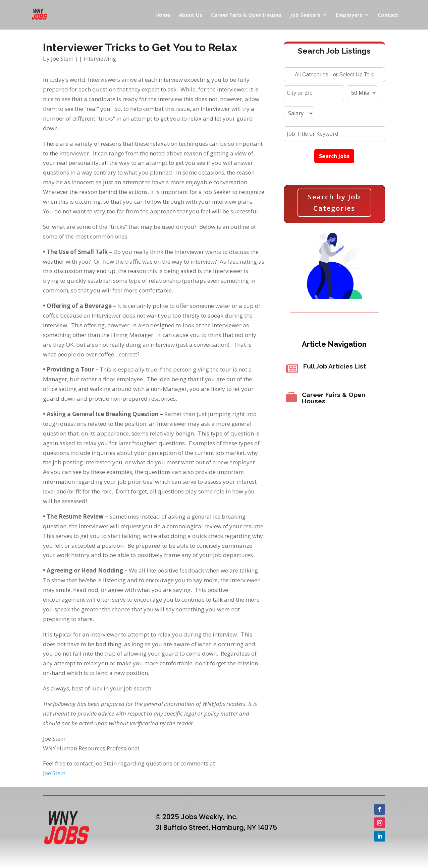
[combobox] (335, 75)
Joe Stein (62, 58)
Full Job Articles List (335, 366)
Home (163, 15)
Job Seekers (305, 15)
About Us (191, 15)
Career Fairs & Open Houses (246, 15)
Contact (388, 15)
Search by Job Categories (334, 203)
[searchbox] (335, 75)
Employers (349, 15)
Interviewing (100, 58)
